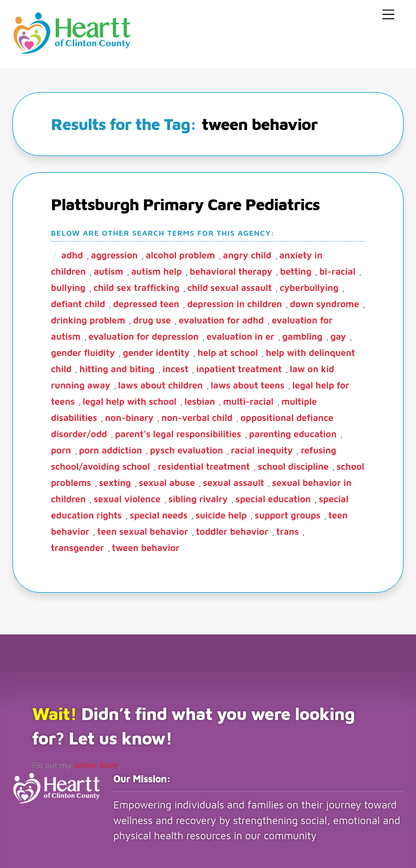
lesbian (200, 400)
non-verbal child (197, 416)
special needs (158, 514)
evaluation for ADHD (221, 319)
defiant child (78, 302)
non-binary (129, 416)
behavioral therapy (231, 270)
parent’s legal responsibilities (178, 432)
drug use (152, 319)
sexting (115, 481)
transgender (77, 546)
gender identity (156, 351)
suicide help (221, 514)
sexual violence (127, 497)
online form (90, 763)
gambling (302, 335)
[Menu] (388, 15)
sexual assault (234, 481)
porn (61, 449)
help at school (228, 351)
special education (273, 497)
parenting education (293, 432)
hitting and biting (117, 367)
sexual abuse (167, 481)
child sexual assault (230, 286)
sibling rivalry (198, 497)
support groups (287, 514)
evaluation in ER (240, 335)
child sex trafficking (136, 286)
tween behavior (146, 546)
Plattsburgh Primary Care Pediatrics (185, 202)
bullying (68, 286)
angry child (247, 254)
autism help (157, 270)
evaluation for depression (144, 335)
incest (175, 367)
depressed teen (146, 302)
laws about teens (248, 384)
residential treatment (204, 465)
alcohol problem (180, 254)
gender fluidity (83, 351)
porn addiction (110, 449)
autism (109, 270)
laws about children (160, 384)
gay (338, 335)
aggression (115, 254)
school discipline (293, 465)
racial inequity (262, 449)
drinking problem (88, 319)
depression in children (234, 302)
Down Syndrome (324, 302)
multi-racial (248, 400)
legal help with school (130, 400)
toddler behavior (232, 530)
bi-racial (338, 270)
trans (288, 530)
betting (296, 270)
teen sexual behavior (142, 530)
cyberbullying (309, 286)
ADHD (72, 254)
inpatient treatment (239, 367)
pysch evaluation (187, 449)
